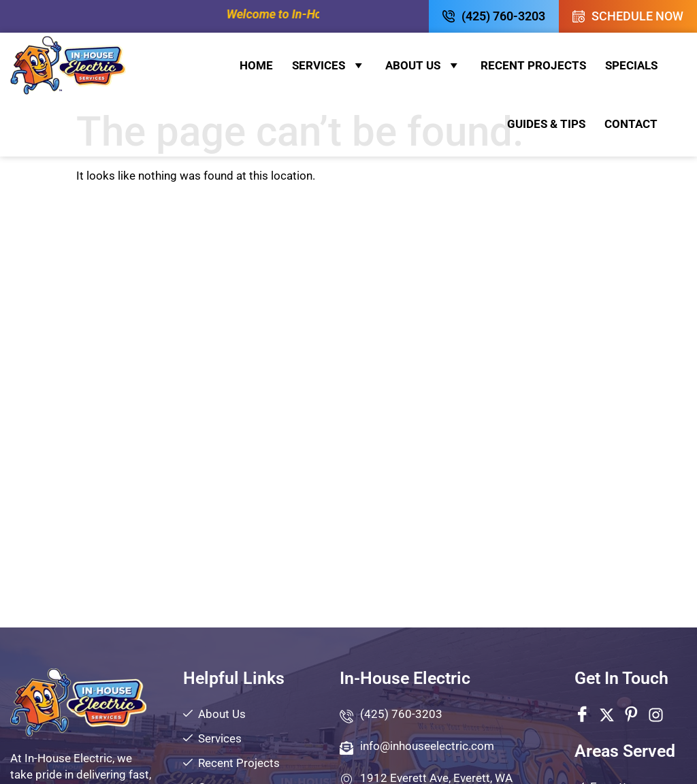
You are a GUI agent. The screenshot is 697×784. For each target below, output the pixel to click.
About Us (423, 65)
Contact (631, 124)
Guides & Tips (546, 124)
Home (256, 65)
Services (329, 65)
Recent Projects (533, 65)
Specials (631, 65)
